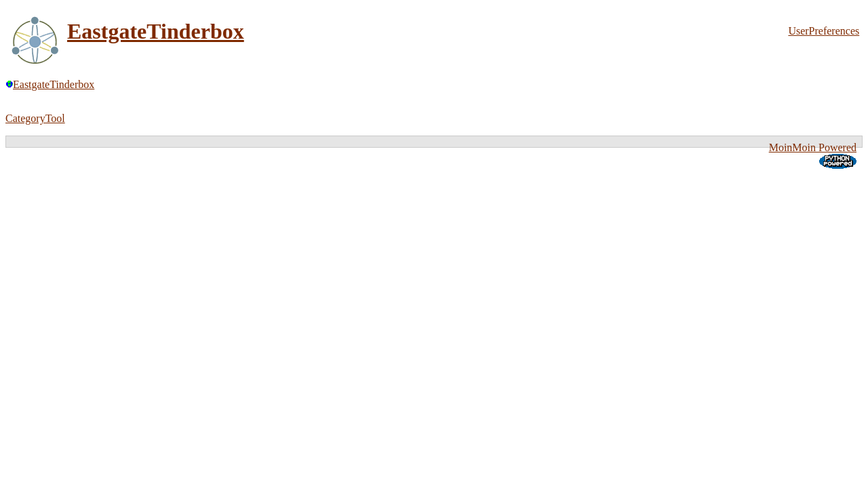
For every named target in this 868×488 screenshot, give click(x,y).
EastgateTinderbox (156, 31)
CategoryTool (35, 118)
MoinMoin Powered (813, 147)
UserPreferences (824, 31)
